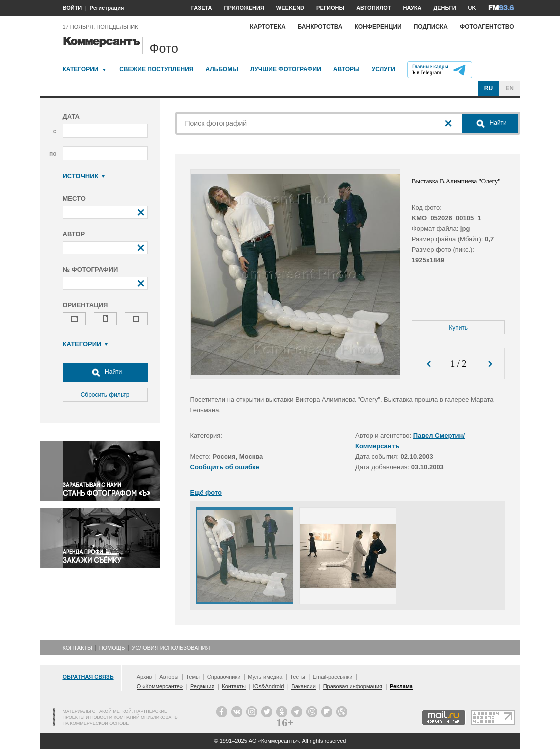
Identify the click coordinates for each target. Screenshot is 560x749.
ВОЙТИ (73, 8)
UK (472, 8)
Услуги (383, 69)
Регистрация (107, 8)
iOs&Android (269, 686)
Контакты (78, 648)
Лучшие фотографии (286, 69)
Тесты (297, 677)
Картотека (268, 27)
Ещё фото (206, 493)
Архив (145, 677)
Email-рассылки (333, 677)
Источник (84, 176)
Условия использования (171, 648)
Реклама (401, 686)
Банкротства (320, 27)
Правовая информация (353, 686)
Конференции (378, 27)
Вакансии (303, 686)
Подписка (431, 27)
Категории (81, 69)
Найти (105, 372)
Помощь (112, 648)
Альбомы (222, 69)
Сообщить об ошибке (225, 467)
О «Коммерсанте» (160, 686)
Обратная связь (88, 677)
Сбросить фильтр (105, 395)
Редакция (202, 686)
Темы (193, 677)
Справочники (224, 677)
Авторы (346, 69)
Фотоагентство (487, 27)
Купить (458, 328)
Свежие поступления (156, 69)
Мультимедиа (265, 677)
